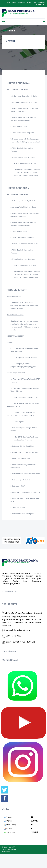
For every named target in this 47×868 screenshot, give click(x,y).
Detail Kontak (10, 651)
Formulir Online (25, 2)
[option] (11, 541)
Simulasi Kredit (39, 2)
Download (41, 5)
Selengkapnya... (11, 591)
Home (4, 31)
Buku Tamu (11, 2)
